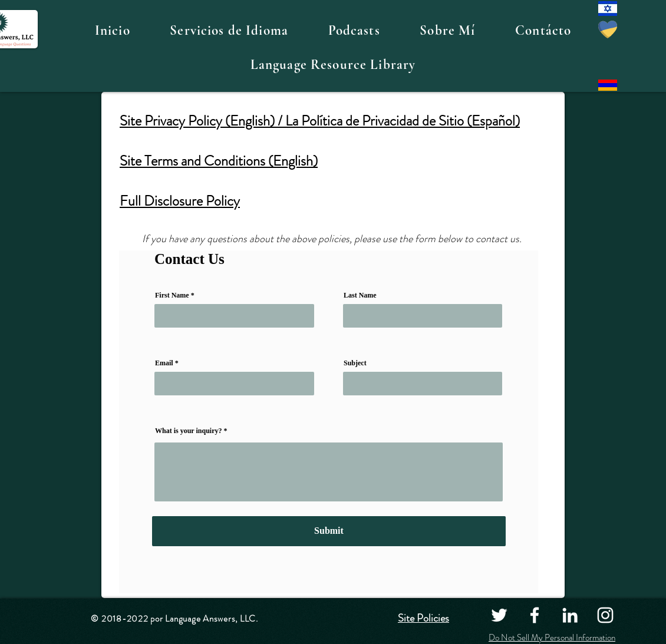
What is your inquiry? (188, 431)
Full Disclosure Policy (180, 201)
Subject (355, 363)
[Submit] (329, 531)
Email (164, 363)
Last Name (360, 295)
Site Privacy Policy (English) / (202, 121)
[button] (229, 31)
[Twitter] (499, 615)
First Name (172, 295)
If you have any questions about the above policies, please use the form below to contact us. (333, 239)
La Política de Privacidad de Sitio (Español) (403, 121)
